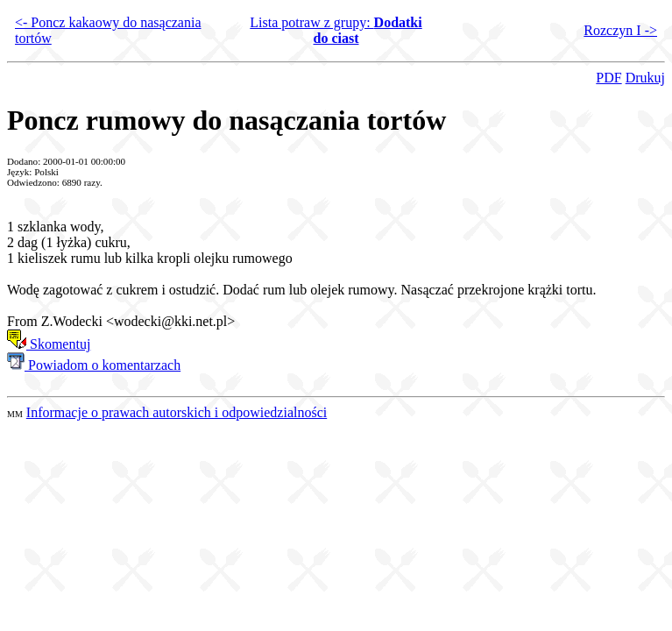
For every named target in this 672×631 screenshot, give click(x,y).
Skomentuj (49, 344)
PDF (608, 78)
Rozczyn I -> (620, 30)
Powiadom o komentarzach (94, 365)
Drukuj (645, 78)
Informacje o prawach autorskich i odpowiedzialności (177, 412)
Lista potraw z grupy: (336, 30)
